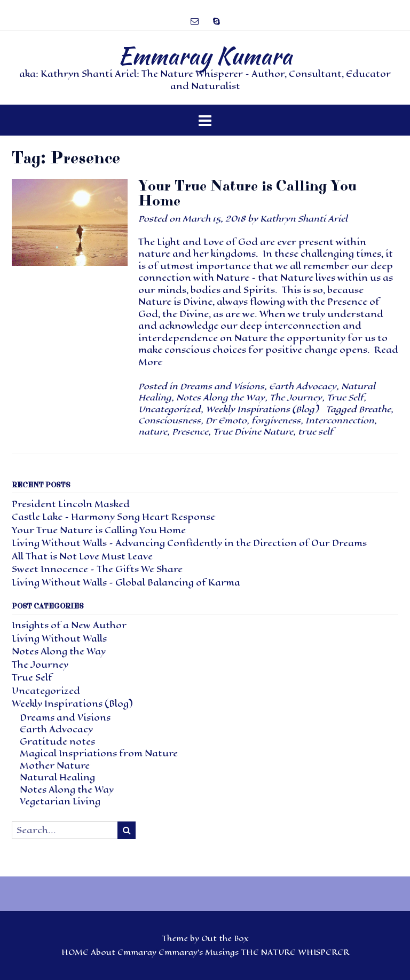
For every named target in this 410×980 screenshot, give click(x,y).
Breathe (375, 409)
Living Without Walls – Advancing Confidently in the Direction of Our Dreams (189, 543)
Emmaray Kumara (205, 56)
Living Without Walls (59, 639)
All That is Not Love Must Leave (82, 556)
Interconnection (340, 420)
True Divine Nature (253, 432)
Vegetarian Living (60, 801)
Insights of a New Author (69, 625)
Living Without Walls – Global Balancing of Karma (126, 583)
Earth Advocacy (303, 386)
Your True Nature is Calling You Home (247, 193)
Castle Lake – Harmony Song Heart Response (113, 517)
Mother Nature (55, 766)
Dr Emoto (226, 420)
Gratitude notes (57, 742)
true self (316, 432)
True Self (345, 397)
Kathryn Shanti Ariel (304, 219)
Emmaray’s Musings (199, 953)
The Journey (296, 397)
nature (153, 432)
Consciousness (169, 420)
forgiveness (276, 420)
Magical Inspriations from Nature (99, 753)
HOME (75, 953)
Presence (190, 432)
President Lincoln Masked (71, 504)
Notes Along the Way (220, 397)
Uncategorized (169, 409)
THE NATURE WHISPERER (295, 953)
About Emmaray (124, 953)
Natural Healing (57, 777)
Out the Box (225, 939)
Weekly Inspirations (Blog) (262, 409)
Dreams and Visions (222, 386)
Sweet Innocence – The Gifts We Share (97, 569)
